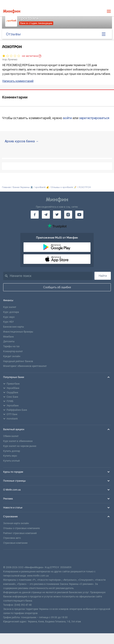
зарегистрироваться (94, 118)
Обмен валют (11, 436)
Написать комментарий (18, 81)
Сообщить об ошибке (57, 287)
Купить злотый (11, 461)
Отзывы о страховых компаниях (22, 528)
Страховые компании (15, 543)
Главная (6, 187)
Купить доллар (12, 451)
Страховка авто (12, 538)
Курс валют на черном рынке (20, 446)
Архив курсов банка (20, 141)
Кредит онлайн (12, 356)
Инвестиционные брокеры (18, 332)
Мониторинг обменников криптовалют (25, 366)
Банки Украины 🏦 (23, 187)
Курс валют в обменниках (18, 441)
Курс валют (10, 307)
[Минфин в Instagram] (68, 215)
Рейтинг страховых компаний (20, 533)
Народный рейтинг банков (18, 361)
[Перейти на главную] (12, 11)
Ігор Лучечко (10, 59)
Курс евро (9, 317)
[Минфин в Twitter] (57, 215)
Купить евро (10, 456)
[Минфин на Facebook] (35, 215)
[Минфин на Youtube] (79, 215)
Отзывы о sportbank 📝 (64, 187)
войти (67, 118)
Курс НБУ (8, 322)
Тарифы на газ (11, 346)
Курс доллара (11, 312)
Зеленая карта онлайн (16, 523)
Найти (103, 276)
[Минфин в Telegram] (46, 215)
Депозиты (9, 341)
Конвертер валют (13, 351)
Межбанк (8, 337)
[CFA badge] (12, 558)
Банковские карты (14, 327)
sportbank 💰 (42, 187)
